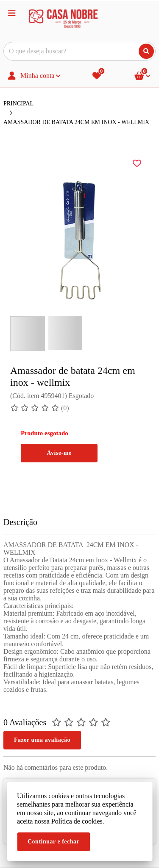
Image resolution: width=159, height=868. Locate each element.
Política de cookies (77, 821)
